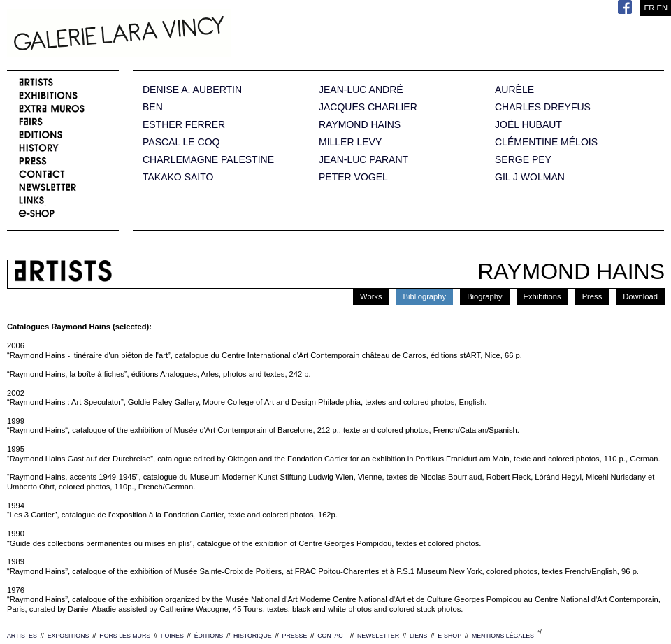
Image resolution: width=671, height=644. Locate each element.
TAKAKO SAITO (178, 177)
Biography (484, 296)
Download (640, 296)
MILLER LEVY (350, 142)
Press (592, 296)
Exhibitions (542, 296)
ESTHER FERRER (184, 125)
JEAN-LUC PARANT (363, 160)
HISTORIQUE (253, 636)
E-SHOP (449, 636)
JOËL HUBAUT (528, 125)
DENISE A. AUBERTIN (192, 90)
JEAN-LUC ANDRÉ (361, 90)
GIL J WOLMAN (530, 177)
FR (649, 8)
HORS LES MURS (125, 636)
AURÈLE (514, 90)
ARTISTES (22, 636)
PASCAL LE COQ (181, 142)
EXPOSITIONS (68, 636)
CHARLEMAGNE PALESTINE (208, 160)
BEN (153, 107)
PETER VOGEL (353, 177)
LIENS (418, 636)
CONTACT (332, 636)
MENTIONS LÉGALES (503, 636)
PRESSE (295, 636)
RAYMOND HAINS (360, 125)
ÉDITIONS (209, 636)
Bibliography (425, 296)
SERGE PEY (523, 160)
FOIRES (172, 636)
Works (371, 296)
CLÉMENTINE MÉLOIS (546, 142)
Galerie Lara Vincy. (189, 35)
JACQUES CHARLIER (368, 107)
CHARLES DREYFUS (543, 107)
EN (662, 8)
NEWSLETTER (378, 636)
